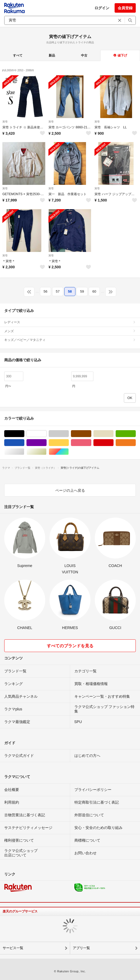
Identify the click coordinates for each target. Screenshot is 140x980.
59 (82, 291)
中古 (84, 55)
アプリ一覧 (81, 948)
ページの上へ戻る (70, 490)
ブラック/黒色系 (24, 434)
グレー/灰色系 (69, 434)
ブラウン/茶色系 (91, 434)
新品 (52, 55)
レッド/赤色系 (113, 443)
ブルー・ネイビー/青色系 (24, 443)
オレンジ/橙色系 (136, 443)
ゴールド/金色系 (46, 452)
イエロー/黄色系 (69, 443)
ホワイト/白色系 (46, 434)
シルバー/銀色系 (24, 452)
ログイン (102, 8)
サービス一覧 (13, 948)
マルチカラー (69, 452)
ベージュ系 (113, 434)
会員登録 (125, 8)
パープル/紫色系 (46, 443)
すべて (18, 55)
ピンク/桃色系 (91, 443)
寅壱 (5, 122)
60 (94, 291)
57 (58, 291)
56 (46, 291)
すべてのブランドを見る (70, 646)
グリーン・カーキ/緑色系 (136, 434)
